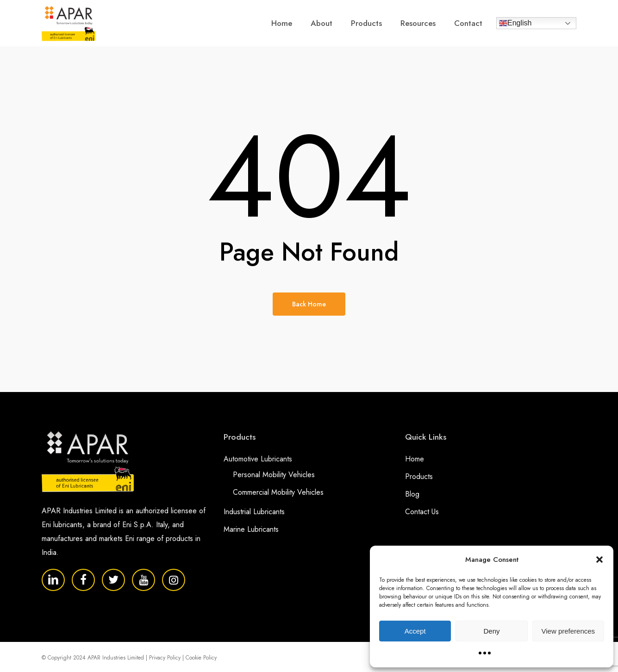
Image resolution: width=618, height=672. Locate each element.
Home (415, 459)
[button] (599, 560)
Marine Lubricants (251, 529)
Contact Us (422, 512)
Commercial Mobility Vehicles (278, 492)
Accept (415, 631)
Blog (412, 494)
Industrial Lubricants (254, 512)
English (515, 23)
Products (419, 476)
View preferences (568, 631)
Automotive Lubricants (258, 459)
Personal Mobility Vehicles (274, 475)
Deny (491, 631)
